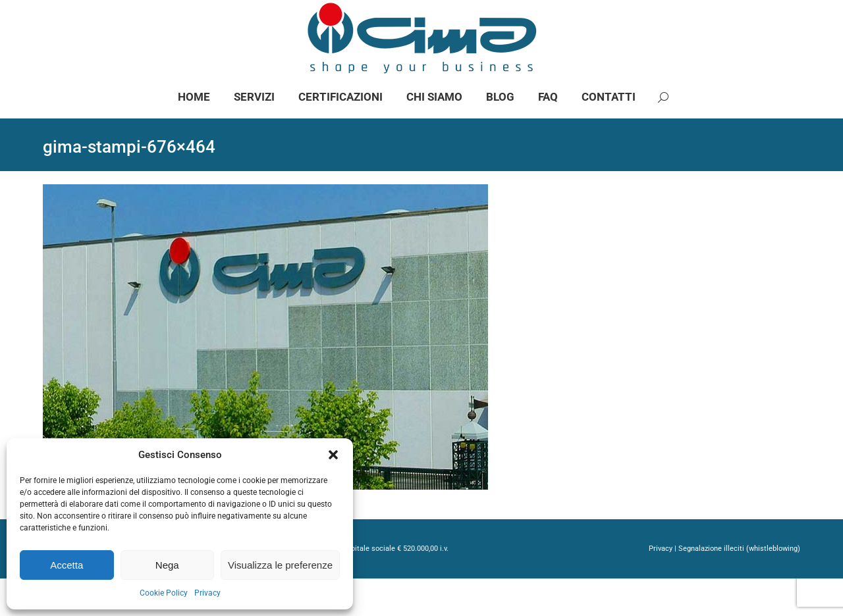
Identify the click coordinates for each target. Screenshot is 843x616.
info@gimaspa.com (189, 19)
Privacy (207, 593)
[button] (333, 455)
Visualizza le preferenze (280, 565)
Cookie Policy (164, 593)
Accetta (67, 565)
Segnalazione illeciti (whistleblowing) (739, 586)
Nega (167, 565)
